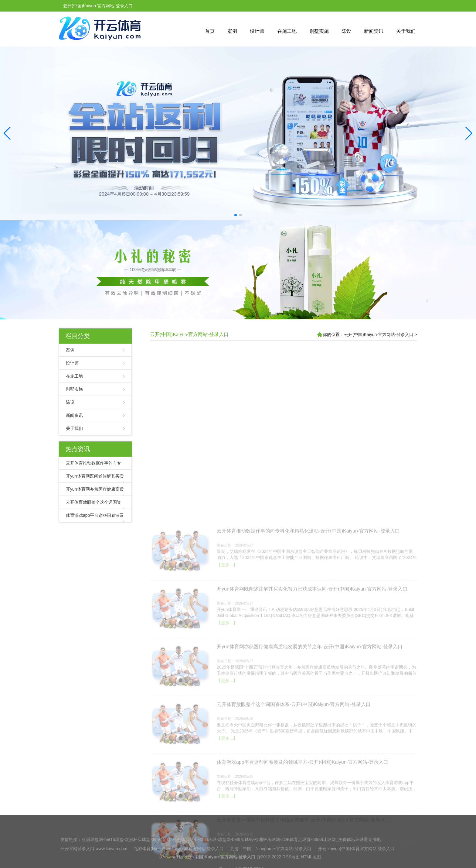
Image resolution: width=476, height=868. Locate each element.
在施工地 (287, 31)
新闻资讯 (374, 31)
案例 (232, 31)
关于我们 (406, 31)
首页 (210, 31)
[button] (469, 133)
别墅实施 (319, 31)
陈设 (346, 31)
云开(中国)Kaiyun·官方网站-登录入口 (189, 334)
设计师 (257, 31)
